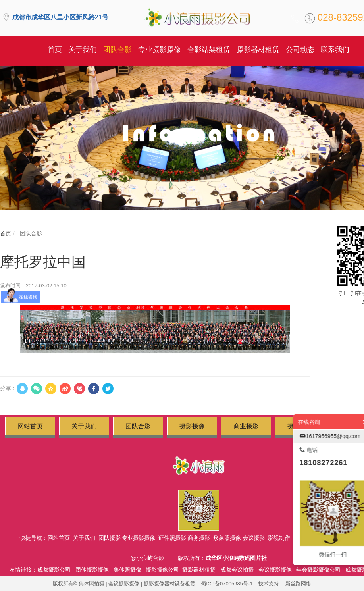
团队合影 (30, 233)
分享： (8, 388)
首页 (6, 233)
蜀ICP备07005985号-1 (227, 584)
